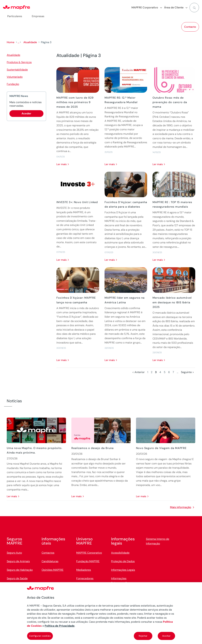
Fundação (13, 84)
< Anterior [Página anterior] (138, 372)
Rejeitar (143, 636)
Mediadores (84, 570)
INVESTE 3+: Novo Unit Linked (77, 202)
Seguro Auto (14, 553)
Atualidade (30, 42)
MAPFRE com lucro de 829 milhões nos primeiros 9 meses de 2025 (75, 102)
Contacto (190, 27)
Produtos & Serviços (19, 62)
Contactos (48, 553)
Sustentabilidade (17, 70)
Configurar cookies (40, 636)
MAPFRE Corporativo (89, 553)
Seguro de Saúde (17, 578)
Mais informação (181, 507)
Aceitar (166, 636)
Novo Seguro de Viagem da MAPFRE (161, 448)
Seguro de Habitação (20, 570)
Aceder (26, 113)
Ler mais (62, 164)
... (18, 42)
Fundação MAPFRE (88, 561)
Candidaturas (50, 561)
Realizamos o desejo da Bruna (92, 448)
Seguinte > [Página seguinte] (187, 372)
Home (11, 42)
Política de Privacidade (60, 626)
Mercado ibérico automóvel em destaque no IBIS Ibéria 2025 (172, 302)
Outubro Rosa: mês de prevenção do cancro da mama (170, 102)
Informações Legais (123, 570)
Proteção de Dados (123, 561)
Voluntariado (15, 77)
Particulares (15, 16)
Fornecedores (85, 578)
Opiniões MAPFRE (53, 570)
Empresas (38, 16)
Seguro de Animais (18, 561)
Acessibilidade (120, 553)
